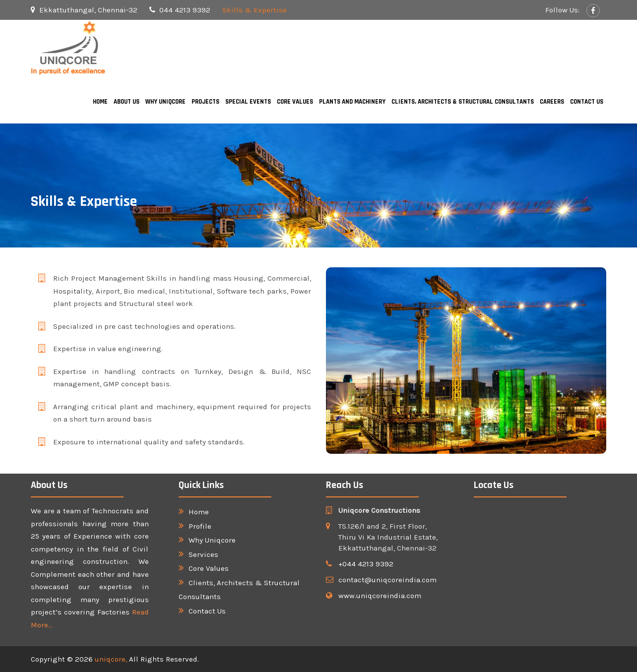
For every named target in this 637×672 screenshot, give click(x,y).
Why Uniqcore (165, 102)
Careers (552, 102)
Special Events (248, 102)
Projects (205, 102)
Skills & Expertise (255, 10)
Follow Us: (563, 10)
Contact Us (587, 102)
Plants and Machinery (352, 102)
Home (100, 102)
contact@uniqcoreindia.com (387, 580)
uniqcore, (112, 659)
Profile (200, 526)
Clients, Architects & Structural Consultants (463, 102)
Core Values (295, 102)
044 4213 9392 (185, 10)
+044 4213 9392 (366, 564)
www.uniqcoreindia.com (380, 596)
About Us (127, 102)
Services (203, 554)
